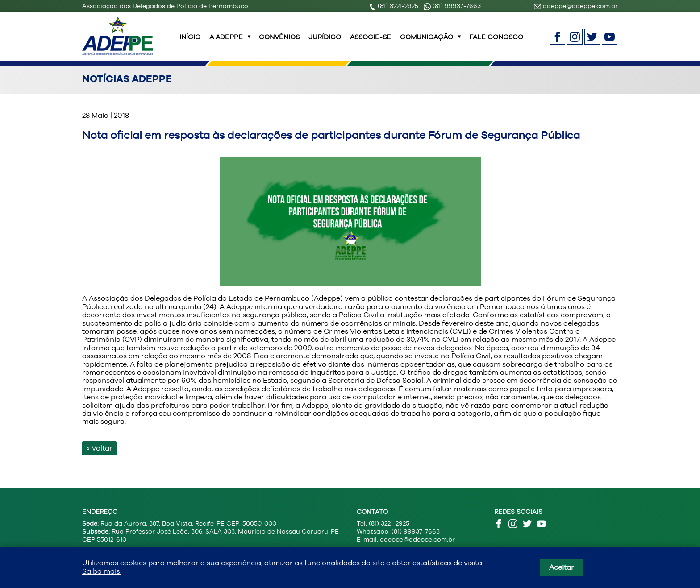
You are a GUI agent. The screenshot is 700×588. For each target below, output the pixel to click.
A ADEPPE (226, 42)
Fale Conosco (496, 42)
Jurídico (325, 42)
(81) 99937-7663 (452, 6)
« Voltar (100, 459)
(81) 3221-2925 (394, 6)
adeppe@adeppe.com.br (576, 6)
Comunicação (427, 42)
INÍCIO (190, 42)
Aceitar (562, 567)
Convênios (279, 42)
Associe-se (371, 42)
